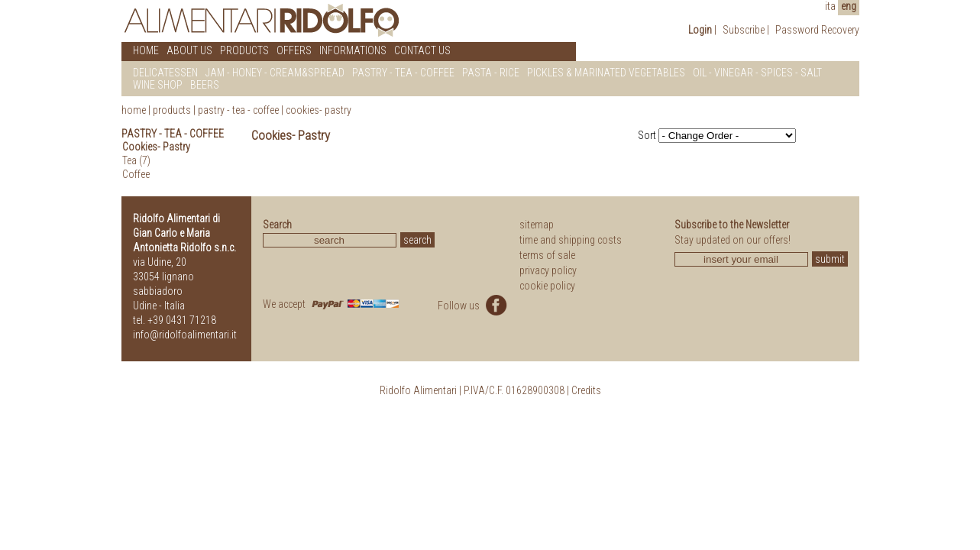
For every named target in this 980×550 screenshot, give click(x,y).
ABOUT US (189, 50)
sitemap (537, 225)
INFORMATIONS (353, 50)
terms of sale (547, 255)
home (134, 110)
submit (830, 259)
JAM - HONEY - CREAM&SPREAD (275, 73)
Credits (586, 390)
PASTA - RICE (491, 73)
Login (700, 30)
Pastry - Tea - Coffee (238, 110)
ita (830, 6)
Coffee (136, 174)
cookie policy (547, 286)
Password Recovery (817, 30)
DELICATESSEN (165, 73)
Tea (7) (136, 160)
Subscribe (744, 30)
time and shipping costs (571, 240)
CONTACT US (422, 50)
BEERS (205, 85)
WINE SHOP (158, 85)
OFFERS (294, 50)
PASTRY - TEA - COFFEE (403, 73)
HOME (146, 50)
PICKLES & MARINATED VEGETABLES (606, 73)
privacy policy (548, 270)
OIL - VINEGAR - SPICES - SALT (757, 73)
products (172, 110)
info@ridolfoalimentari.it (185, 335)
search (417, 240)
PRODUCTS (244, 50)
